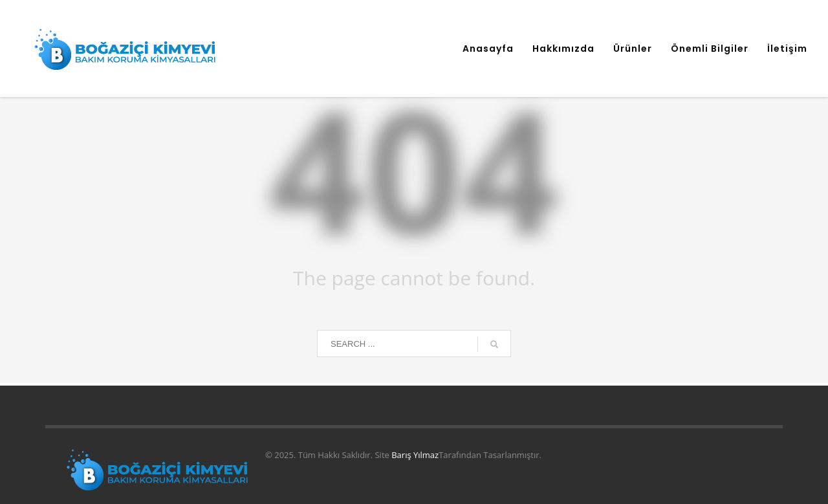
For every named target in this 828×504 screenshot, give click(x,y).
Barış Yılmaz (415, 455)
